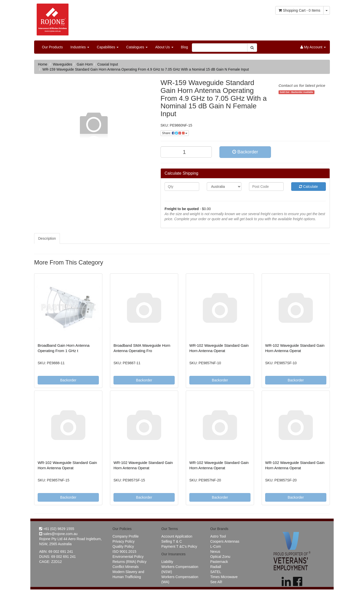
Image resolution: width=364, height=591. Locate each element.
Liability (167, 562)
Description (47, 238)
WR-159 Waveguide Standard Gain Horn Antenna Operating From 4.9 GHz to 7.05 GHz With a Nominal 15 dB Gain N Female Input (146, 69)
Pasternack (219, 562)
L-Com (216, 546)
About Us (164, 47)
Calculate (308, 187)
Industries (80, 47)
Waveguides (63, 64)
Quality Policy (123, 546)
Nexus (215, 552)
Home (43, 64)
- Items (299, 10)
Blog (185, 47)
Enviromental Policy (128, 557)
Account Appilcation (177, 536)
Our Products (52, 47)
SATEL (216, 572)
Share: (175, 133)
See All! (216, 582)
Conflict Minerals (126, 567)
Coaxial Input (108, 64)
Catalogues (137, 47)
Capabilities (108, 47)
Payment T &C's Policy (179, 546)
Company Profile (126, 536)
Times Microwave (224, 577)
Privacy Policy (123, 541)
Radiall (216, 567)
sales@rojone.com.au (58, 534)
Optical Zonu (220, 557)
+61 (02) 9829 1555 (57, 529)
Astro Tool (218, 536)
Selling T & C (172, 541)
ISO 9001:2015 (124, 552)
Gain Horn (85, 64)
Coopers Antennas (225, 541)
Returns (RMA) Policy (130, 562)
